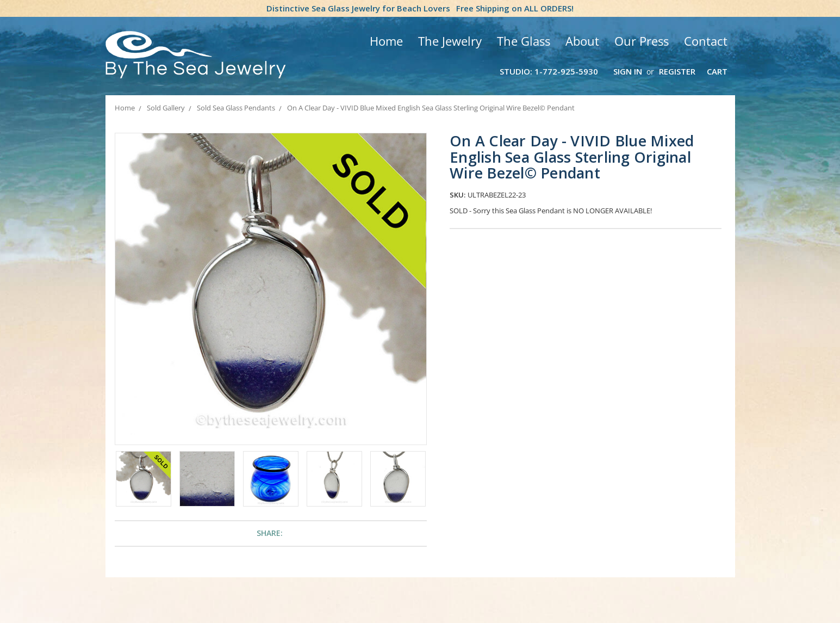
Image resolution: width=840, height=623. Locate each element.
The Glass (524, 41)
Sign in (628, 71)
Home (386, 41)
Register (677, 71)
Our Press (642, 41)
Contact (706, 41)
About (582, 41)
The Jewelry (450, 41)
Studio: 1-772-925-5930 (549, 71)
